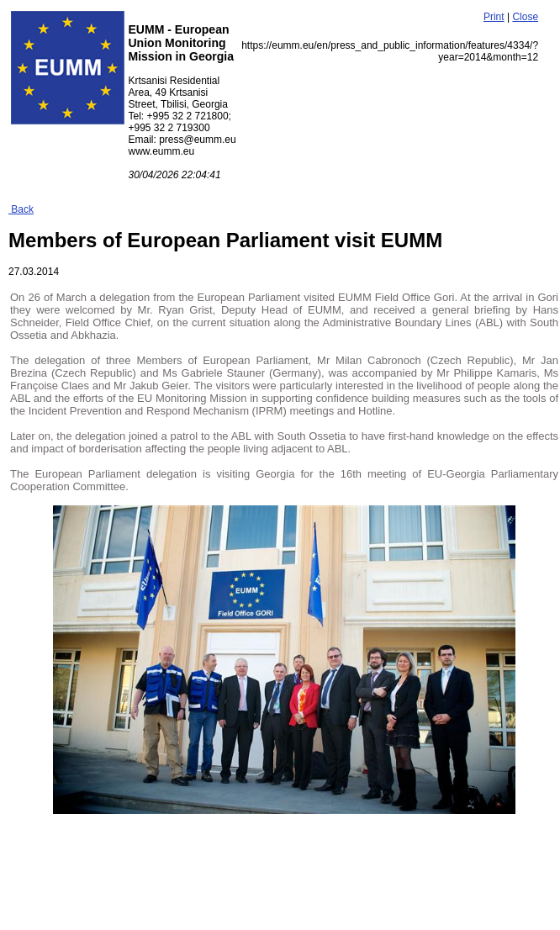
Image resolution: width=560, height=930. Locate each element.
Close (525, 17)
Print (494, 17)
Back (21, 209)
